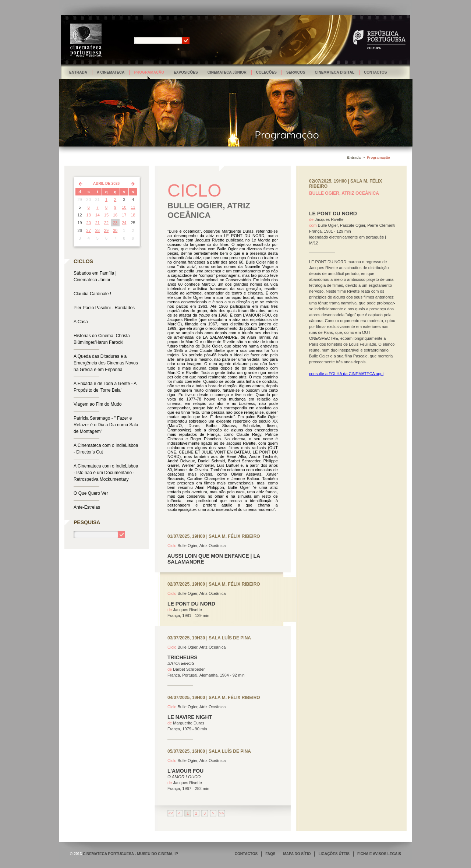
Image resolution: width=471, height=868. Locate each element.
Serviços (296, 72)
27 (89, 230)
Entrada (78, 72)
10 (124, 207)
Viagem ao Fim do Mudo (98, 404)
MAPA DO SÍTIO (297, 854)
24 (124, 223)
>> (222, 813)
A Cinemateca (111, 72)
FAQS (270, 854)
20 (89, 223)
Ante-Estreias (87, 507)
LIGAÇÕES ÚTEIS (334, 854)
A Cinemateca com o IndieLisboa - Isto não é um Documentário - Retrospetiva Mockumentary (106, 473)
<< (171, 813)
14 (98, 215)
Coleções (266, 72)
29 (106, 230)
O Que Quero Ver (91, 493)
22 (106, 223)
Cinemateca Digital (334, 72)
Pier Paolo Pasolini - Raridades (104, 308)
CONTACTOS (246, 854)
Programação (149, 72)
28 (98, 230)
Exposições (186, 72)
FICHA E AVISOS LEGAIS (379, 854)
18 (133, 215)
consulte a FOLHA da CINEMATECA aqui (346, 374)
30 (115, 230)
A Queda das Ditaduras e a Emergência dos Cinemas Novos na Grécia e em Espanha (106, 363)
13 (89, 215)
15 (106, 215)
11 (133, 207)
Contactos (375, 72)
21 (98, 223)
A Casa (81, 322)
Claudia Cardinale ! (92, 294)
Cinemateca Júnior (227, 72)
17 (124, 215)
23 (115, 223)
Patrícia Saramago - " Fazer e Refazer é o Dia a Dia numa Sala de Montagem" (106, 425)
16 (115, 215)
